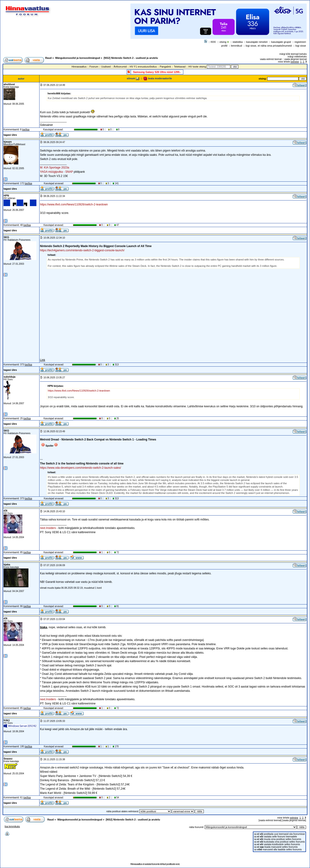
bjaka (7, 564)
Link (43, 360)
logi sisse (301, 46)
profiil (224, 46)
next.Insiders (48, 528)
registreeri (300, 42)
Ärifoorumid (120, 67)
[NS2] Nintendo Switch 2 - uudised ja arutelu (131, 58)
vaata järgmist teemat (295, 59)
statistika (238, 42)
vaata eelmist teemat (271, 59)
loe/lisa (26, 130)
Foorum (94, 67)
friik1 (7, 720)
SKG (6, 237)
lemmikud (237, 46)
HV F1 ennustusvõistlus (143, 67)
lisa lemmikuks (12, 826)
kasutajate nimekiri (257, 42)
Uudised (106, 67)
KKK (213, 42)
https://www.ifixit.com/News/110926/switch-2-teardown (74, 204)
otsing (223, 42)
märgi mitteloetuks (297, 57)
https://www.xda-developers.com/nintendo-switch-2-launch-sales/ (80, 468)
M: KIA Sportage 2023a (55, 168)
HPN (6, 196)
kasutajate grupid (281, 42)
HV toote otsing (197, 67)
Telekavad (180, 67)
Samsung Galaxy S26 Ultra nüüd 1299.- (157, 72)
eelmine (295, 62)
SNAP (69, 172)
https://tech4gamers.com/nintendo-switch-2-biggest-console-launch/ (82, 250)
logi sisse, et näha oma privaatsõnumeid (269, 46)
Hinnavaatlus (79, 67)
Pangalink (165, 67)
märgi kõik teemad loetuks (293, 54)
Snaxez (8, 759)
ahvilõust (9, 84)
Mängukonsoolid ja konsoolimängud (78, 58)
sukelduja (10, 377)
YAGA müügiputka (51, 172)
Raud (48, 58)
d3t (6, 511)
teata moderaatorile (158, 78)
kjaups (8, 142)
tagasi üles (10, 135)
